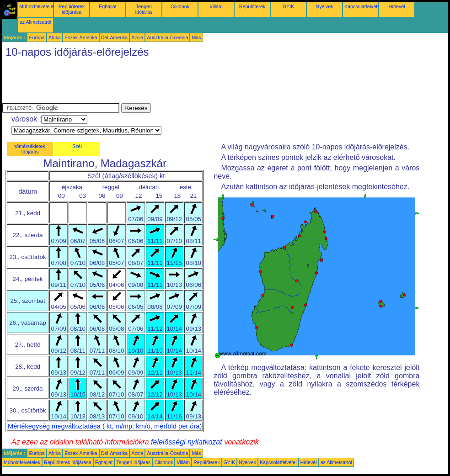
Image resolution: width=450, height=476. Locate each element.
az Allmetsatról (35, 22)
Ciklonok (180, 6)
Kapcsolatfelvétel (363, 6)
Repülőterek (252, 6)
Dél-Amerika (115, 37)
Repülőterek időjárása (72, 9)
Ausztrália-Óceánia (167, 37)
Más (196, 37)
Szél (77, 146)
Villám (216, 6)
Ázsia (137, 37)
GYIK (288, 6)
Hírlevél (396, 6)
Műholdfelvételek (37, 6)
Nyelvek (325, 6)
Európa (37, 37)
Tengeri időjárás (144, 9)
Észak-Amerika (81, 37)
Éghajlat (108, 6)
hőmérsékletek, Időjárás (30, 149)
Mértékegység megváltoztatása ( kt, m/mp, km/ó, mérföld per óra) (105, 426)
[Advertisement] (168, 83)
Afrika (55, 37)
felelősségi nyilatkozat (187, 442)
